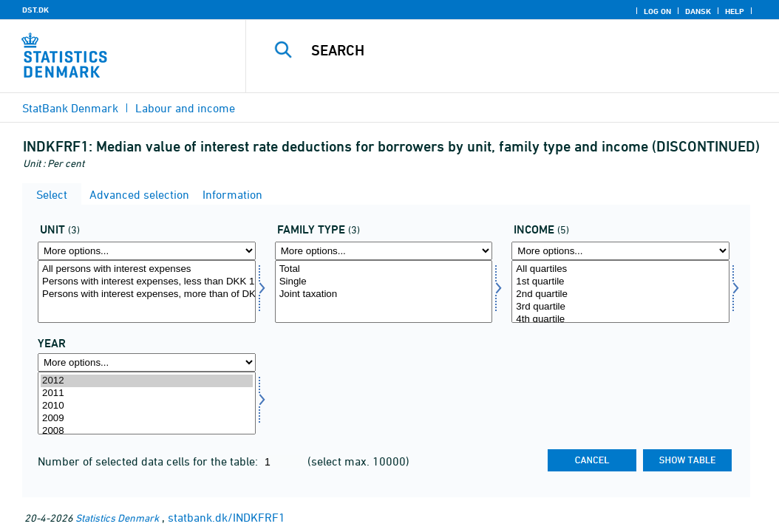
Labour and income (185, 108)
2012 (147, 381)
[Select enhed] (147, 291)
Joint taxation (384, 294)
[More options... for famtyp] (384, 251)
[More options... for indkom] (620, 251)
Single (384, 282)
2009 (147, 419)
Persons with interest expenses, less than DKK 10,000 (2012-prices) (147, 282)
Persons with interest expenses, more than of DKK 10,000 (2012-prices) (147, 294)
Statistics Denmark (117, 518)
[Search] (516, 50)
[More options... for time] (147, 362)
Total (384, 269)
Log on (657, 11)
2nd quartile (620, 294)
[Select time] (147, 403)
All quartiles (620, 269)
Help (735, 11)
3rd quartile (620, 307)
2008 (147, 431)
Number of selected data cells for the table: (149, 461)
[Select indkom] (620, 291)
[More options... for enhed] (147, 251)
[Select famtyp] (384, 291)
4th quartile (620, 320)
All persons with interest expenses (147, 269)
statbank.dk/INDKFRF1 (227, 517)
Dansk (698, 11)
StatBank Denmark (70, 108)
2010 (147, 406)
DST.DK (35, 10)
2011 (147, 393)
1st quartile (620, 282)
